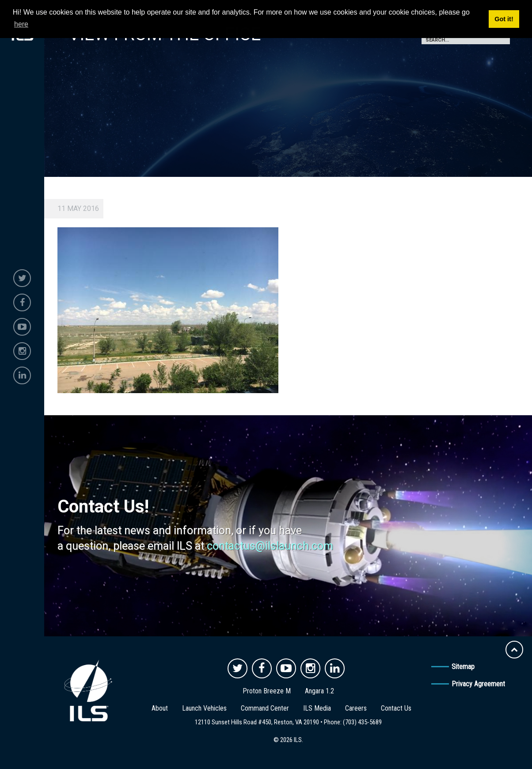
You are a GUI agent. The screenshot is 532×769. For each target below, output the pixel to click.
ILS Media (317, 708)
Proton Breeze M (267, 691)
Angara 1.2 (319, 691)
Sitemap (463, 667)
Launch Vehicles (204, 708)
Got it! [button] (504, 19)
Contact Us (396, 708)
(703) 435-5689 (362, 722)
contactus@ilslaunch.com (270, 546)
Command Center (265, 708)
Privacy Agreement (478, 684)
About (160, 708)
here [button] (21, 24)
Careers (356, 708)
